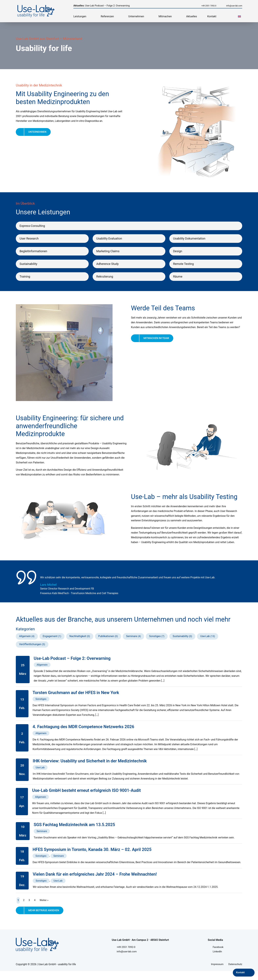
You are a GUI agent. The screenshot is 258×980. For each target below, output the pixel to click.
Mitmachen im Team (157, 344)
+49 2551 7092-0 (204, 6)
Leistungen (80, 16)
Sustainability (182, 641)
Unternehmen (136, 16)
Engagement (50, 641)
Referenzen (107, 16)
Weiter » (45, 908)
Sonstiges (156, 641)
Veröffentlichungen (30, 649)
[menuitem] (239, 16)
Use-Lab (207, 641)
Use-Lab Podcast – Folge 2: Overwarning (103, 6)
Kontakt (212, 16)
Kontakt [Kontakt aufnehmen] (240, 973)
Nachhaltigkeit (78, 641)
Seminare (133, 641)
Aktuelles (192, 16)
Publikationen (107, 641)
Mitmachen (165, 16)
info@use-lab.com (234, 6)
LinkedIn (218, 960)
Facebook (218, 956)
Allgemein (25, 641)
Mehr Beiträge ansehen (45, 918)
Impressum (216, 973)
